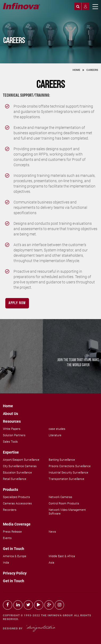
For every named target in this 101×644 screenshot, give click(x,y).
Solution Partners (14, 435)
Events (7, 538)
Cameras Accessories (17, 504)
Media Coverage (17, 524)
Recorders (10, 510)
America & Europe (15, 556)
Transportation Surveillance (66, 479)
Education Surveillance (17, 473)
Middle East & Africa (62, 556)
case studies (57, 429)
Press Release (12, 532)
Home (76, 70)
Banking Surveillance (62, 460)
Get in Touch (14, 549)
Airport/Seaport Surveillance (21, 460)
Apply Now (17, 303)
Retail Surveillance (15, 479)
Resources (12, 421)
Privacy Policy (15, 573)
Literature (55, 435)
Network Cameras (60, 497)
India (6, 563)
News (52, 532)
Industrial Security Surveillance (68, 473)
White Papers (12, 429)
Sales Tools (10, 442)
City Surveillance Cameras (20, 466)
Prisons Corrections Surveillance (70, 466)
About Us (10, 414)
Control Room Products (64, 504)
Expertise (11, 452)
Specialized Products (16, 497)
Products (10, 490)
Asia (51, 563)
